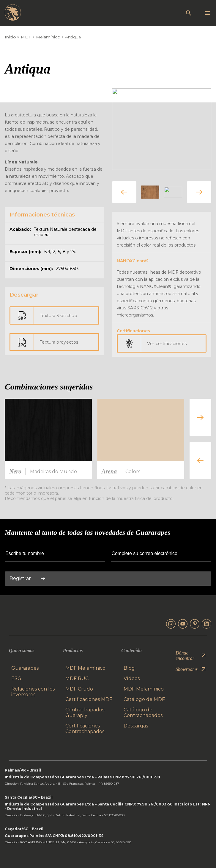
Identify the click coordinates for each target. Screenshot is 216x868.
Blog (129, 668)
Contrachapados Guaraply (85, 713)
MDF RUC (77, 678)
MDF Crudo (79, 689)
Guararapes (25, 668)
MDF (26, 37)
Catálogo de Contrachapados (143, 713)
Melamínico (48, 37)
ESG (16, 678)
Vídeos (132, 678)
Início (10, 37)
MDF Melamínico (85, 668)
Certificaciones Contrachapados (85, 729)
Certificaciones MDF (89, 699)
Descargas (136, 726)
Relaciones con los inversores (33, 692)
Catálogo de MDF (144, 699)
